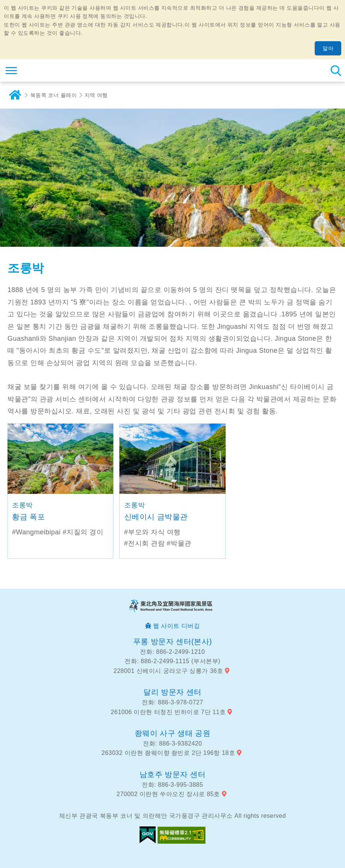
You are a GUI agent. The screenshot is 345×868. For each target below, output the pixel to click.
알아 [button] (328, 48)
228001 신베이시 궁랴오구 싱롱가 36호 (168, 671)
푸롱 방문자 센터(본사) (173, 641)
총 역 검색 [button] (336, 70)
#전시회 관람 (145, 543)
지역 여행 (96, 95)
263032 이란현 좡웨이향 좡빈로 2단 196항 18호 (168, 753)
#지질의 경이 (83, 532)
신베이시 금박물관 (156, 517)
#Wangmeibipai (36, 532)
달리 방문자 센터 (172, 692)
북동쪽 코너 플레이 (54, 95)
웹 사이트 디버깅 (176, 626)
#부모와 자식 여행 (152, 532)
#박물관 (179, 543)
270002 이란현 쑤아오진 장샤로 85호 (168, 794)
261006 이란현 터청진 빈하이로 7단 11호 (168, 712)
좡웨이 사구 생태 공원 (173, 733)
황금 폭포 (28, 517)
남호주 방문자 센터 (172, 774)
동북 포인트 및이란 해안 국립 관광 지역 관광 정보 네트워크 (51, 70)
